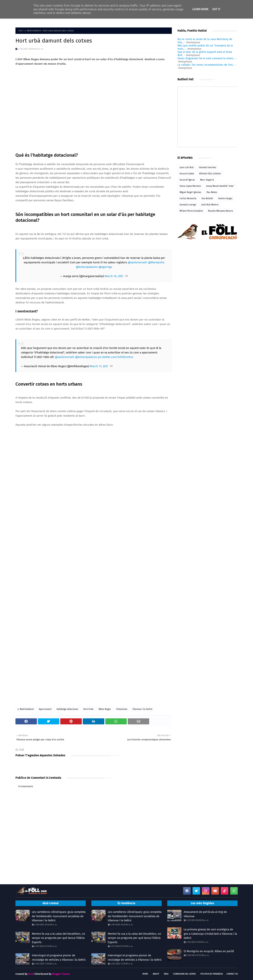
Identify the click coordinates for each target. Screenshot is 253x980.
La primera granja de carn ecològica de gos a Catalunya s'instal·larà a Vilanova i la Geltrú (210, 934)
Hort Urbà (88, 709)
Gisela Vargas (225, 198)
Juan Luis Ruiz (187, 167)
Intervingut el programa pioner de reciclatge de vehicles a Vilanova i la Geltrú (59, 958)
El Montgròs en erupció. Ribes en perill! (209, 951)
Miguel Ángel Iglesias (190, 192)
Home (145, 974)
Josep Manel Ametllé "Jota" (220, 186)
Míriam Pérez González (191, 211)
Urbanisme (122, 709)
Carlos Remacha (188, 198)
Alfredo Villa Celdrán (210, 174)
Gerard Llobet (187, 174)
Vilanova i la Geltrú (142, 709)
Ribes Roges (105, 709)
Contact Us (232, 974)
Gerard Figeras (187, 180)
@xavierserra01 (138, 262)
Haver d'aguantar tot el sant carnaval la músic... (206, 58)
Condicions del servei (184, 974)
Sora (31, 974)
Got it (216, 9)
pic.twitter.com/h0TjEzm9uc (116, 357)
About (156, 974)
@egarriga (105, 267)
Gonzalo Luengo (188, 205)
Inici (20, 31)
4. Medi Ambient (33, 31)
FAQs (166, 974)
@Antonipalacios (87, 267)
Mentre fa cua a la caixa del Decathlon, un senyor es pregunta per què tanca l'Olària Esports (58, 938)
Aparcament (45, 709)
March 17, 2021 (99, 366)
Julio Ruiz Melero (210, 205)
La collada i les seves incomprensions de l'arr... (206, 65)
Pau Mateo (212, 192)
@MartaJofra (156, 262)
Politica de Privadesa (212, 974)
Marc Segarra (207, 180)
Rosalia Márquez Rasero (221, 211)
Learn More (200, 9)
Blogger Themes (61, 974)
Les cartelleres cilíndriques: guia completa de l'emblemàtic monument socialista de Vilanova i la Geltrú (59, 916)
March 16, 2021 (114, 276)
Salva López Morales (190, 186)
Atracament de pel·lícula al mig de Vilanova (205, 914)
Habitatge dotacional (67, 709)
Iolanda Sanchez (207, 167)
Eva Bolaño (207, 198)
